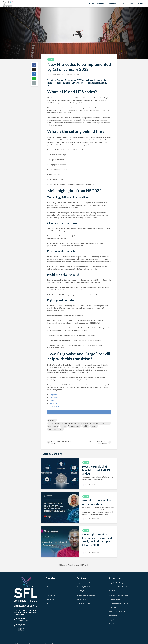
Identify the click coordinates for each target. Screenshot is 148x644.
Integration (112, 604)
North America (50, 591)
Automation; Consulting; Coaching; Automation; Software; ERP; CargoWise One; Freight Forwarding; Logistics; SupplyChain (79, 423)
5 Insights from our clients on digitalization (98, 502)
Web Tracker (113, 612)
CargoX (111, 620)
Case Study (54, 398)
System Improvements (56, 429)
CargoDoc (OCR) (114, 595)
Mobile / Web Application (117, 608)
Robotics (86, 426)
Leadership (53, 403)
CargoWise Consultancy (85, 579)
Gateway (140, 4)
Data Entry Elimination (85, 583)
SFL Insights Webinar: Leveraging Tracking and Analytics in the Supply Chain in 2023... (97, 540)
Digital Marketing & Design (86, 591)
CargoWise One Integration (118, 579)
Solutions (101, 4)
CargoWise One (53, 426)
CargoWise (53, 395)
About (122, 4)
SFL (50, 75)
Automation (52, 420)
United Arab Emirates (53, 579)
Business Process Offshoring (118, 591)
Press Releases (55, 406)
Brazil (47, 600)
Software (94, 426)
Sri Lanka (49, 587)
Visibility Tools (82, 587)
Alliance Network (83, 595)
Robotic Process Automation (118, 600)
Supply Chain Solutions (85, 600)
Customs (64, 426)
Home (92, 4)
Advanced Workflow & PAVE (118, 583)
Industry (51, 59)
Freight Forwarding (75, 426)
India (47, 583)
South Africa (50, 595)
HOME (79, 412)
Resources (112, 4)
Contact (130, 4)
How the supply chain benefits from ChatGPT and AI (96, 470)
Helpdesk (112, 587)
